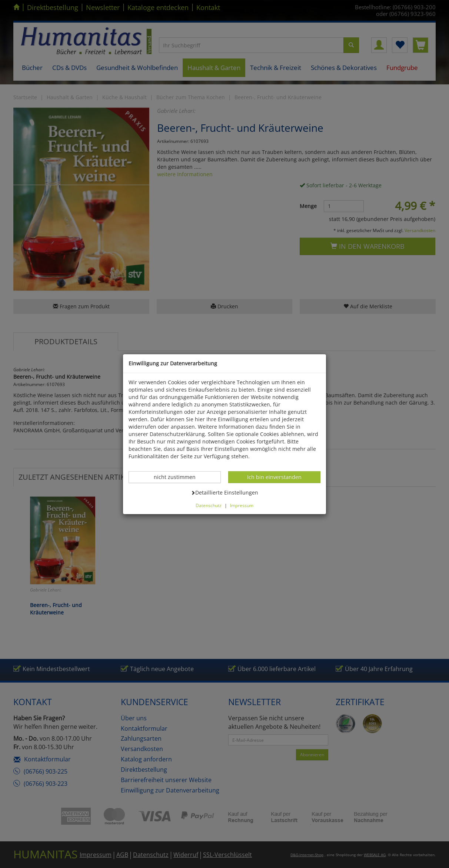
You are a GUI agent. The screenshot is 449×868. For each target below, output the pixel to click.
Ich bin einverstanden (274, 477)
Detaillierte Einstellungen (224, 492)
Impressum (242, 505)
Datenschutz (209, 505)
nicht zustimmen (179, 477)
